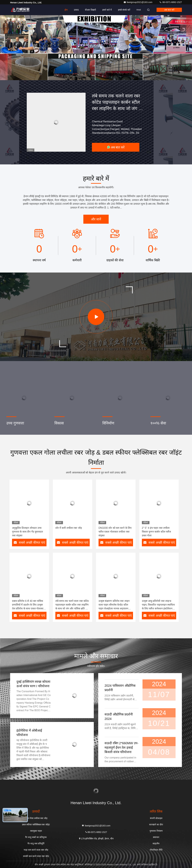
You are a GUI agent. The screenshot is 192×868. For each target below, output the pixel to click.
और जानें (96, 219)
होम (66, 10)
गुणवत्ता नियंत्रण (156, 831)
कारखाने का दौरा (156, 825)
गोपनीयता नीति (156, 850)
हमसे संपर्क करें (124, 10)
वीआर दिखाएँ (90, 10)
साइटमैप (156, 843)
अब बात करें (169, 10)
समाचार (156, 837)
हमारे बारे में (107, 10)
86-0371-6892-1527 (171, 2)
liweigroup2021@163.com (138, 2)
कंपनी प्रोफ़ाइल (156, 818)
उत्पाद (76, 10)
